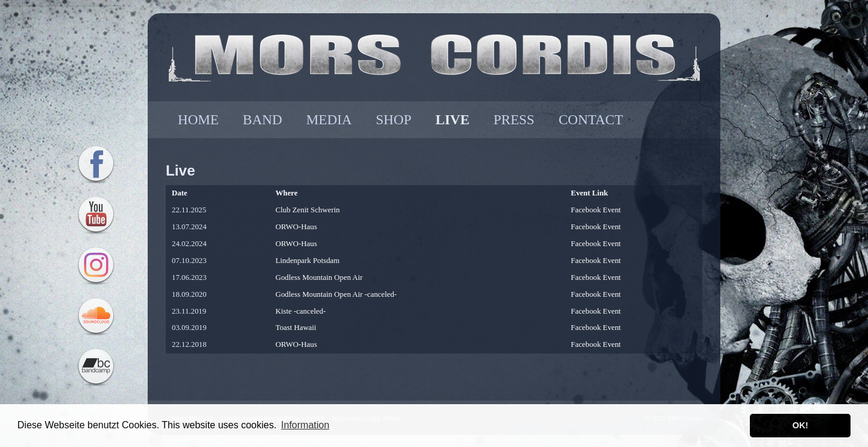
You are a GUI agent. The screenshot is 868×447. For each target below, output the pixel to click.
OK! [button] (800, 425)
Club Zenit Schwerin (308, 210)
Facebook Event (596, 210)
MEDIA (329, 119)
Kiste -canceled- (301, 311)
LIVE (452, 119)
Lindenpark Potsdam (307, 261)
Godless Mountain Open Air (319, 277)
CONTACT (591, 119)
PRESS (514, 119)
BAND (263, 119)
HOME (198, 119)
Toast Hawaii (296, 328)
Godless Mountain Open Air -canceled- (336, 294)
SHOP (394, 119)
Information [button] (305, 425)
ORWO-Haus (296, 227)
